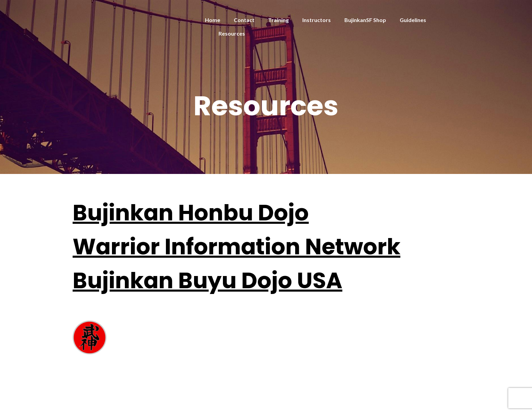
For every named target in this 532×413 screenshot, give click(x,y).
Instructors (317, 20)
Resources (232, 33)
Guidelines (413, 20)
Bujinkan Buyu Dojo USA (207, 281)
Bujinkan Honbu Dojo (191, 213)
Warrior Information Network (236, 247)
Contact (244, 20)
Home (213, 20)
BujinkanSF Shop (365, 20)
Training (278, 20)
